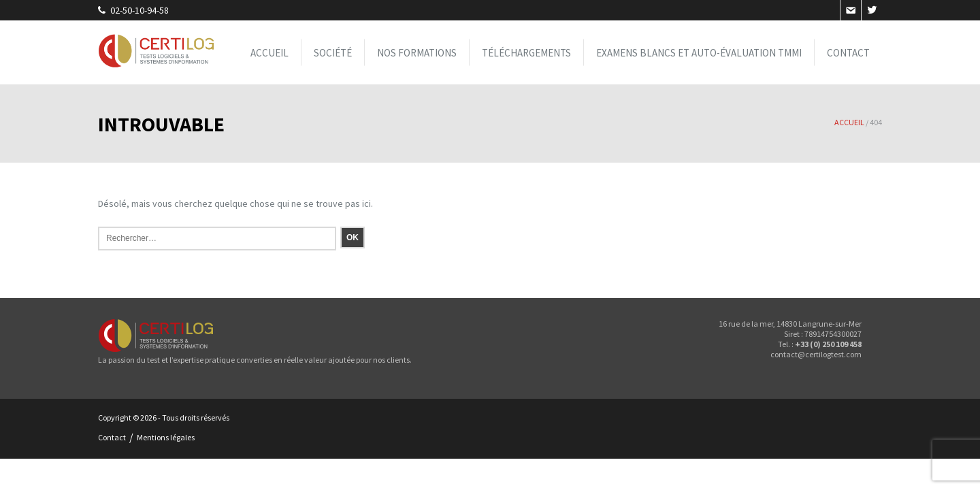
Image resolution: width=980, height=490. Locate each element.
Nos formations (417, 53)
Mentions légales (166, 437)
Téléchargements (526, 53)
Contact (848, 53)
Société (333, 53)
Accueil (269, 53)
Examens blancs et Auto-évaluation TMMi (699, 53)
